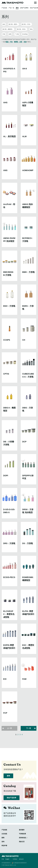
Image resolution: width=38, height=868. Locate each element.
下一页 (29, 728)
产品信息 (4, 8)
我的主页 (22, 842)
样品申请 (4, 846)
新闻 (3, 838)
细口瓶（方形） (26, 24)
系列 (17, 8)
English (7, 859)
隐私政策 (21, 859)
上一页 (9, 728)
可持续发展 (22, 834)
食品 (4, 24)
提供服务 (22, 830)
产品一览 (11, 8)
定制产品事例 (24, 8)
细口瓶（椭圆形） (8, 29)
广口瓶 (17, 34)
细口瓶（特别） (22, 29)
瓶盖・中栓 (9, 42)
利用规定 (15, 859)
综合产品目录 (12, 798)
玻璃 (10, 34)
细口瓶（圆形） (13, 24)
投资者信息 (22, 838)
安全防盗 (25, 34)
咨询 (8, 776)
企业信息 (4, 834)
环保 (4, 34)
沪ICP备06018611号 (6, 863)
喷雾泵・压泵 (18, 42)
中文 (3, 859)
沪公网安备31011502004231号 (20, 863)
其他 (25, 42)
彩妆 (31, 29)
